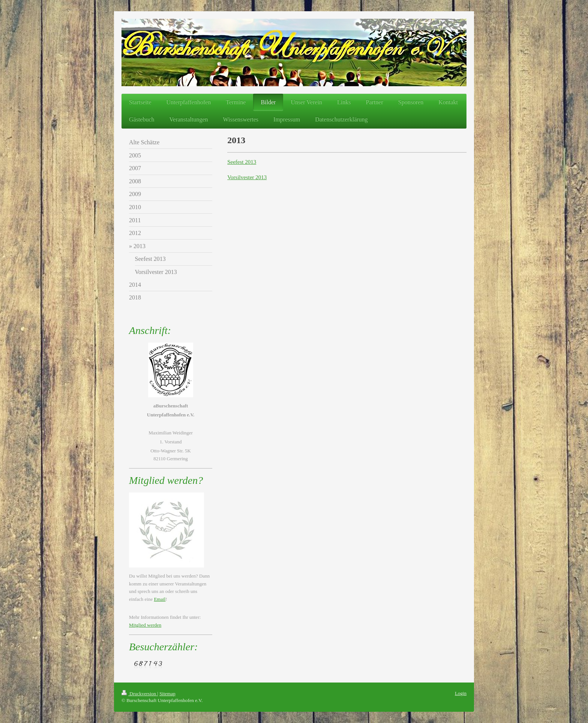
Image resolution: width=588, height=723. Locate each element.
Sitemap (167, 694)
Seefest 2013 (242, 162)
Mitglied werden (145, 625)
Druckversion (139, 694)
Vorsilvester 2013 (247, 177)
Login (461, 693)
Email (160, 599)
